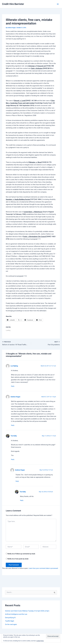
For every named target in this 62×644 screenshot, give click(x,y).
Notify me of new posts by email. (18, 560)
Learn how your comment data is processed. (43, 570)
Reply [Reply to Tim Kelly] (14, 460)
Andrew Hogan (15, 397)
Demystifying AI (10, 619)
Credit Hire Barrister (13, 4)
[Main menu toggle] (58, 4)
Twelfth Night (10, 622)
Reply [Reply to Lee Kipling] (14, 387)
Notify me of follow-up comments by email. (21, 555)
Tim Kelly (14, 437)
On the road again (11, 626)
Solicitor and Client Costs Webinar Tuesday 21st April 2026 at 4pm (27, 612)
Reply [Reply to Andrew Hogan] (14, 426)
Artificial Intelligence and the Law (16, 616)
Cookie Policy (40, 641)
